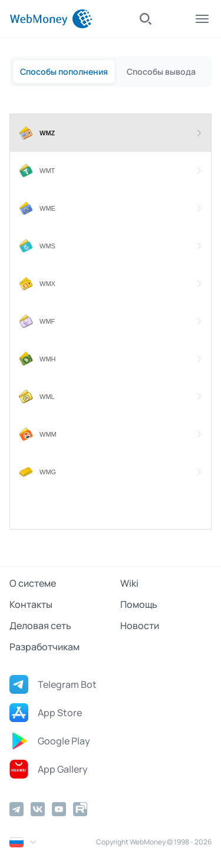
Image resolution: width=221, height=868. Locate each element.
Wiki (129, 583)
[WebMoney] (51, 19)
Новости (140, 626)
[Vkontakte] (38, 809)
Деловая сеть (40, 626)
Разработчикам (44, 647)
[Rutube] (80, 809)
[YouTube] (59, 809)
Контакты (31, 604)
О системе (33, 583)
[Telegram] (17, 809)
